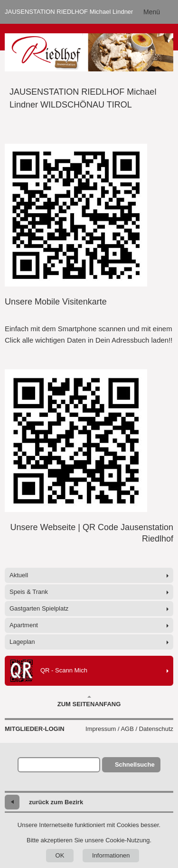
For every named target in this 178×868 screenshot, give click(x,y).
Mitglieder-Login (35, 729)
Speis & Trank (29, 592)
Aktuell (19, 575)
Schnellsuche (135, 764)
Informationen (111, 855)
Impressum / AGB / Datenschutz (129, 729)
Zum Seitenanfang (89, 701)
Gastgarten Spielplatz (39, 608)
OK (60, 855)
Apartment (24, 625)
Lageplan (22, 642)
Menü (152, 12)
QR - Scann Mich (48, 671)
